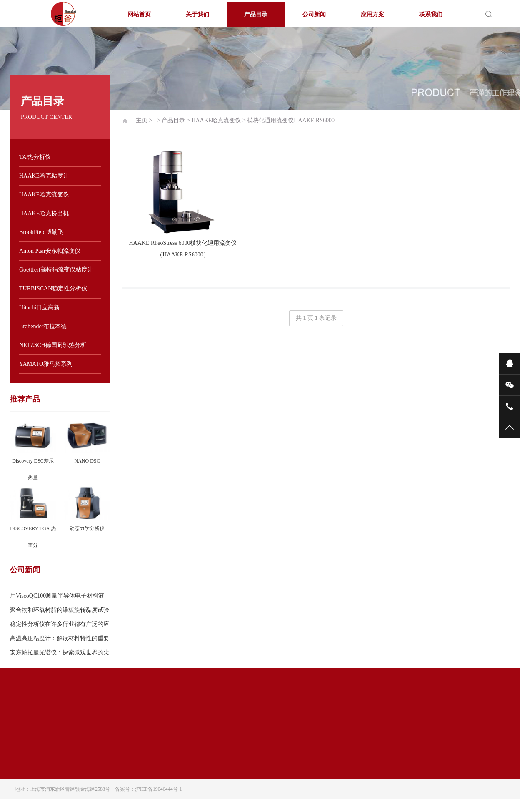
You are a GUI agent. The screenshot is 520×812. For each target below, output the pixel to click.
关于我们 (197, 14)
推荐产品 (25, 399)
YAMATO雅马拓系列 (46, 364)
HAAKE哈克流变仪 (44, 195)
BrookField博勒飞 (41, 232)
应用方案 (372, 14)
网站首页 (139, 14)
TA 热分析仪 (35, 157)
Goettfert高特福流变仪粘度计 (56, 270)
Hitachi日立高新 (39, 308)
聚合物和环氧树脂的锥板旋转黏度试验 (60, 610)
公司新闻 (314, 14)
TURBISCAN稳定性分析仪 (53, 288)
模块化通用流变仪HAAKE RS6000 (291, 120)
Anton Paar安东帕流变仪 (50, 251)
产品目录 (256, 14)
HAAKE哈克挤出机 (44, 213)
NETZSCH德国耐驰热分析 (53, 345)
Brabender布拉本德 (43, 326)
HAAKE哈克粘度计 (44, 176)
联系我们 (431, 14)
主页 (142, 120)
